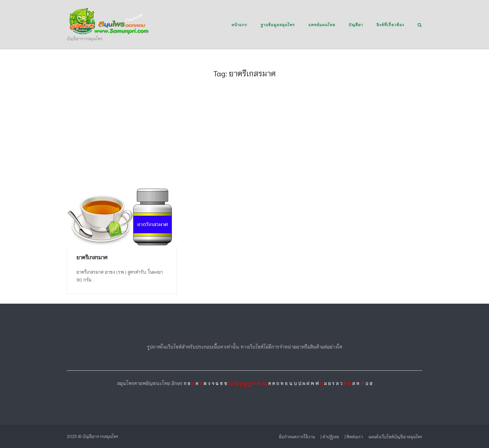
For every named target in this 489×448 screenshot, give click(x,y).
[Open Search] (420, 25)
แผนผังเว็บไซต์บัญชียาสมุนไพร (395, 437)
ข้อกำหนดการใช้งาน (297, 437)
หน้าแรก (239, 24)
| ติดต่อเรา (354, 437)
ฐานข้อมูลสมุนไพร (278, 24)
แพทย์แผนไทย (322, 24)
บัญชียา (356, 24)
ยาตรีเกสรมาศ (92, 257)
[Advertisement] (244, 140)
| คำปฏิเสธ (330, 437)
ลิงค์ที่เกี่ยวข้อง (390, 24)
